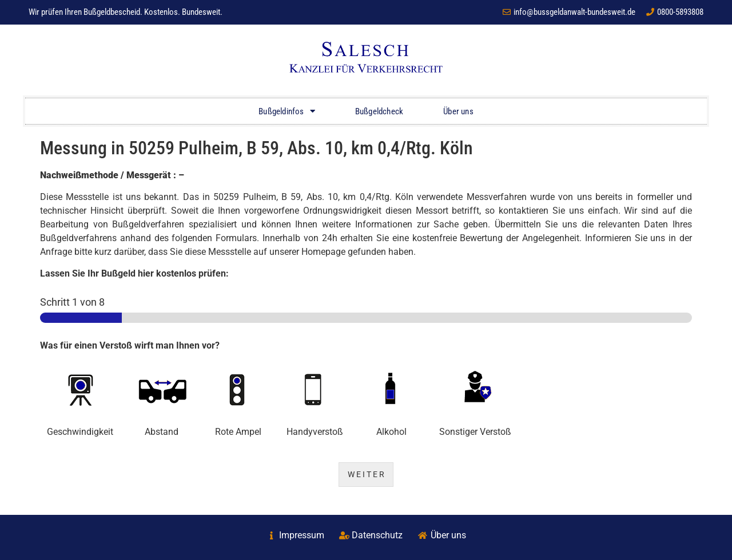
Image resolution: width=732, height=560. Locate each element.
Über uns (458, 111)
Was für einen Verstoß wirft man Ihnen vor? (130, 345)
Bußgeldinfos (287, 111)
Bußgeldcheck (379, 111)
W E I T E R (366, 475)
